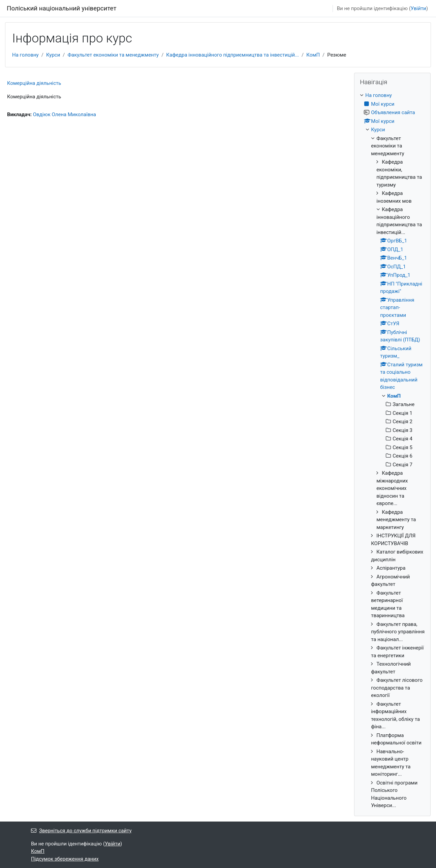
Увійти (418, 8)
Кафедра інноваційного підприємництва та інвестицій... (232, 55)
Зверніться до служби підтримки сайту (81, 831)
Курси (53, 55)
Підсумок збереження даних (65, 859)
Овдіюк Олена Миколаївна (65, 114)
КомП (313, 55)
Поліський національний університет (61, 8)
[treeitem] (392, 450)
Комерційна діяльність (34, 83)
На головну (25, 55)
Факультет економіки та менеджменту (113, 55)
